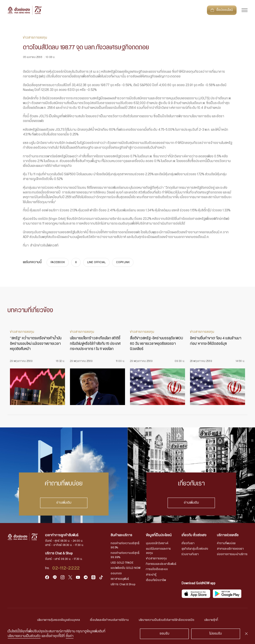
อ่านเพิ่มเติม (64, 503)
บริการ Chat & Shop (123, 584)
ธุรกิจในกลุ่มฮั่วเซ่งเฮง (195, 549)
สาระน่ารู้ (151, 575)
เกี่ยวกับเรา (188, 543)
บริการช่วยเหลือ (228, 535)
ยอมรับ (164, 634)
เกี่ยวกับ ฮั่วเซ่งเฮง (194, 535)
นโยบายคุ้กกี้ (211, 620)
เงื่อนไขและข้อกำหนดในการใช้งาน (109, 620)
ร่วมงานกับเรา (190, 554)
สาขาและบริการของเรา (230, 549)
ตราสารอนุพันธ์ (120, 579)
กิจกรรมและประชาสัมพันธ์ (161, 564)
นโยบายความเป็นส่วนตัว (24, 636)
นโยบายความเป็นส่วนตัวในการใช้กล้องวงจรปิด (166, 620)
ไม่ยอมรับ (216, 634)
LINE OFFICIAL (96, 263)
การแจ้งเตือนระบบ (157, 569)
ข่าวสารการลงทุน (156, 558)
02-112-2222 (66, 568)
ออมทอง (116, 573)
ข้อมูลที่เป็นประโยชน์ (159, 535)
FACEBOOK (58, 263)
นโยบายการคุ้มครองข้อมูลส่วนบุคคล (59, 620)
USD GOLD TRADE (122, 563)
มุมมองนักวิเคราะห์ (157, 543)
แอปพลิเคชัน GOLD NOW (126, 568)
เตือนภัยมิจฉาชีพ (156, 580)
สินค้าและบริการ (121, 535)
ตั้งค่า (70, 636)
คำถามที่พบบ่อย (226, 543)
